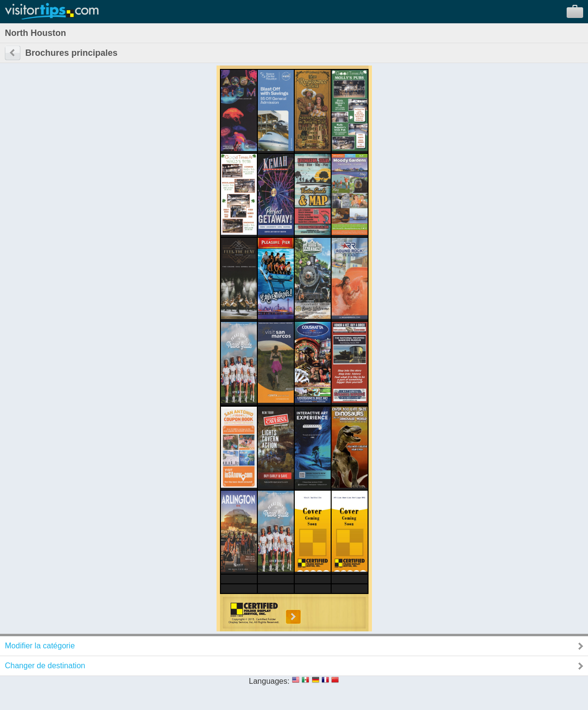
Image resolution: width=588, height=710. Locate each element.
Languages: (269, 681)
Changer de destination (45, 666)
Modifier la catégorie (40, 646)
